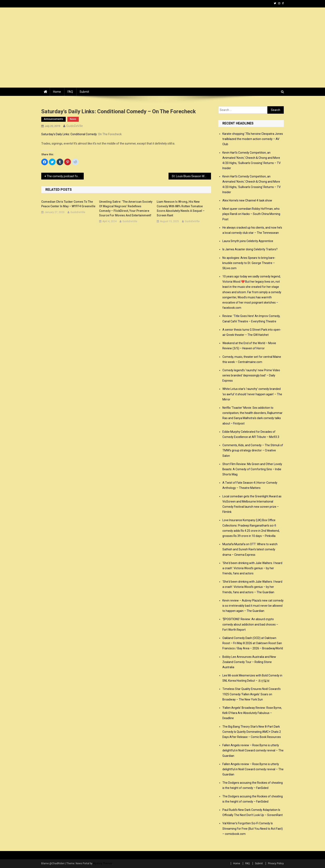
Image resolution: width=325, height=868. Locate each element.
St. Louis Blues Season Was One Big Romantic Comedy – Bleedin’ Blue (191, 176)
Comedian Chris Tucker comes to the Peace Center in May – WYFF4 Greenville (68, 204)
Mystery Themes (103, 863)
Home (57, 92)
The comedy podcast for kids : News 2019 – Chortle (65, 176)
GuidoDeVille (75, 126)
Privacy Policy (276, 863)
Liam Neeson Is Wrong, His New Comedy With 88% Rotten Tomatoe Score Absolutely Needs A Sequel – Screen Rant (181, 209)
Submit (84, 92)
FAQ (70, 92)
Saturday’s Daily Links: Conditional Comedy (69, 134)
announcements (53, 119)
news (73, 119)
